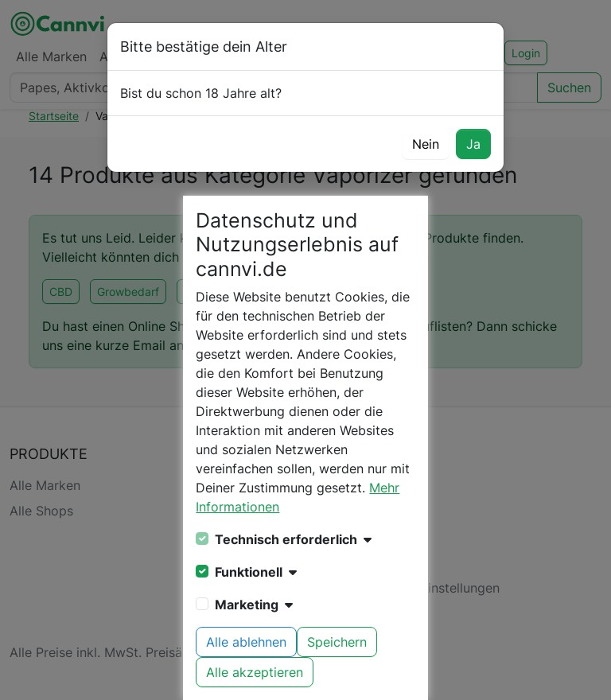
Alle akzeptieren (255, 672)
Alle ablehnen (246, 642)
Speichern (337, 642)
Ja (473, 144)
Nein (426, 144)
